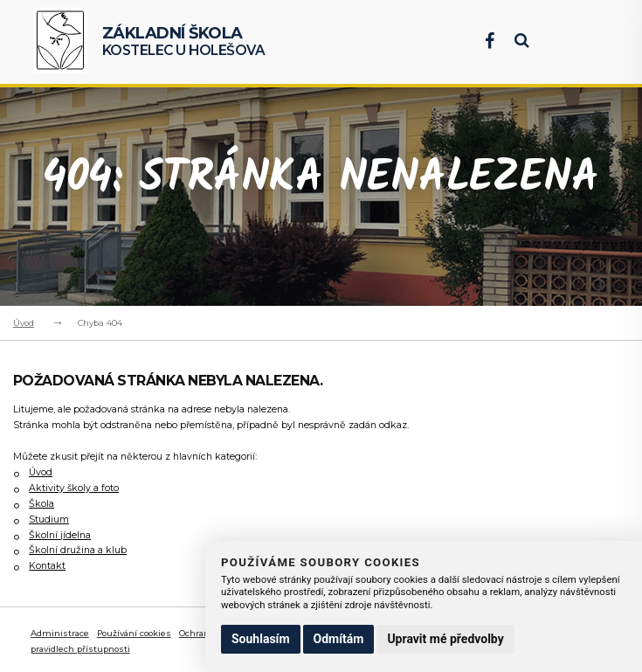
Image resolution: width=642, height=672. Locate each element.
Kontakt (47, 566)
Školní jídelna (60, 535)
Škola (41, 504)
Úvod (24, 323)
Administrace (60, 633)
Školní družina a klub (78, 550)
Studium (49, 520)
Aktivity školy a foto (74, 488)
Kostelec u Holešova (184, 42)
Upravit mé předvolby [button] (445, 639)
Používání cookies (134, 633)
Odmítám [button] (339, 639)
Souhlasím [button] (261, 639)
